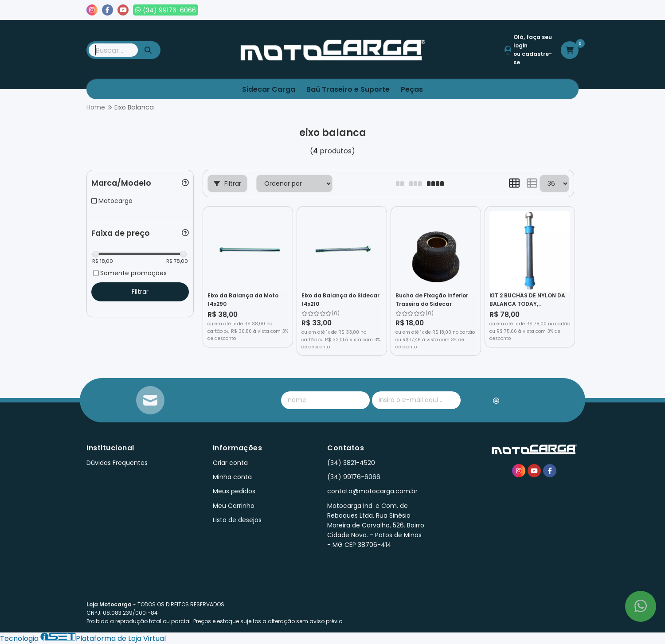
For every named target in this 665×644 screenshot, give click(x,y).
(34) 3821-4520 (351, 463)
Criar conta (230, 463)
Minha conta (232, 477)
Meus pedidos (487, 10)
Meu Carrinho (234, 506)
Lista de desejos (548, 10)
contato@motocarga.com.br (372, 491)
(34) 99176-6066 (354, 477)
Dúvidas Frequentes (117, 463)
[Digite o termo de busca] (113, 50)
